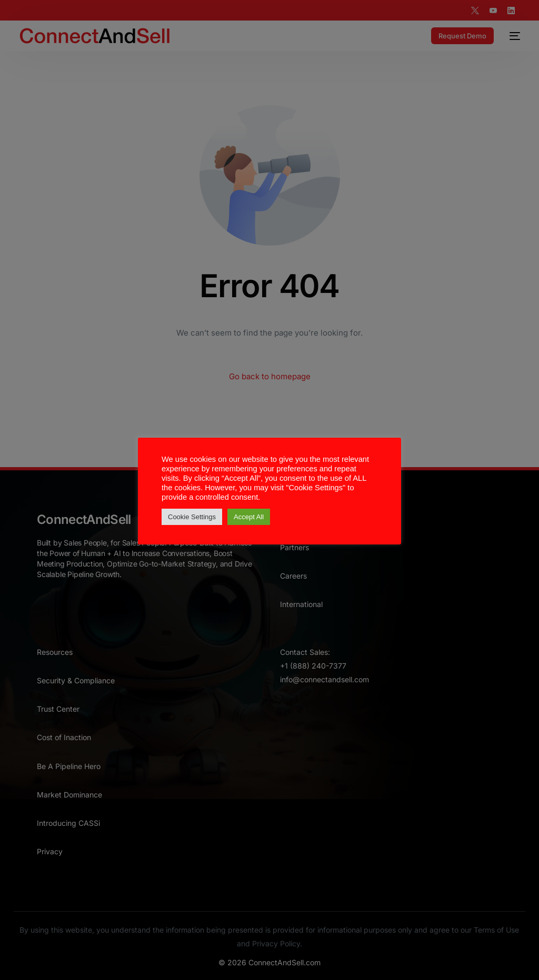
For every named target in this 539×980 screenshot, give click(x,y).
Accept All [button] (249, 517)
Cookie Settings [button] (192, 517)
